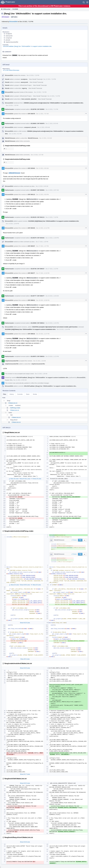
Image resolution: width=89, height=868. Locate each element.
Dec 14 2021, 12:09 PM (12, 224)
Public (15, 17)
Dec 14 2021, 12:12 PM (43, 228)
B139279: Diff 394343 (38, 238)
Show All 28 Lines (25, 842)
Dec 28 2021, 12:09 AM (52, 296)
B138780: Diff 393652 (38, 109)
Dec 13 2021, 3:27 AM (37, 155)
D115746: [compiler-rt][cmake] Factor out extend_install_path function (55, 327)
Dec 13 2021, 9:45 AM (42, 168)
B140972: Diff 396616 (38, 356)
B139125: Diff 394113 (38, 217)
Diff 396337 (31, 246)
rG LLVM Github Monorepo (11, 70)
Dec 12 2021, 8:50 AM (44, 127)
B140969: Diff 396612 (38, 323)
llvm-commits (26, 99)
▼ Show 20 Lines (36, 479)
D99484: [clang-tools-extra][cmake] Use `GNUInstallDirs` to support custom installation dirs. (54, 103)
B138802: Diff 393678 (38, 123)
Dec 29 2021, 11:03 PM (52, 323)
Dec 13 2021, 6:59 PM (42, 195)
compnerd (9, 38)
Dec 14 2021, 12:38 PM (52, 238)
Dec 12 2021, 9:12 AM (15, 134)
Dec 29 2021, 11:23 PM (52, 356)
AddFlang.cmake (15, 408)
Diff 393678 (31, 114)
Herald (7, 79)
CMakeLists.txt (13, 403)
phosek (8, 40)
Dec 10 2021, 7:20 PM (12, 105)
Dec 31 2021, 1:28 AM (39, 361)
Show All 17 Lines (25, 774)
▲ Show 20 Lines (14, 479)
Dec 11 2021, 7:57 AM (42, 114)
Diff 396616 (31, 334)
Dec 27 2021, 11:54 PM (43, 273)
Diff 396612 (31, 300)
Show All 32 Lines (25, 783)
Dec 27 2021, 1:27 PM (42, 246)
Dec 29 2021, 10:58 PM (43, 300)
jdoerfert (34, 99)
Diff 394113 (31, 194)
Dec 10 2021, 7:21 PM (52, 109)
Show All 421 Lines (25, 479)
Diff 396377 (31, 273)
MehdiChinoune (10, 138)
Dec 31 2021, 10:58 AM (20, 380)
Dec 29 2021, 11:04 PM (63, 329)
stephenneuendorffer (12, 42)
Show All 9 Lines (25, 659)
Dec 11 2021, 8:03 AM (52, 124)
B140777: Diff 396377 (38, 296)
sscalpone (9, 34)
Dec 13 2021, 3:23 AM (46, 138)
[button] (87, 2)
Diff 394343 (31, 228)
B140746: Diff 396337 (38, 269)
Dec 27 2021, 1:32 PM (52, 269)
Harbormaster (9, 109)
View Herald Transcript (36, 79)
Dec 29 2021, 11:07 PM (43, 334)
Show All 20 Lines (25, 623)
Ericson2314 (13, 22)
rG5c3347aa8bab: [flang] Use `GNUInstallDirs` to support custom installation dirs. (27, 46)
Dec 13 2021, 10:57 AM (52, 190)
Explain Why (9, 380)
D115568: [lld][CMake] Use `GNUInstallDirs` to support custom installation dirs (54, 221)
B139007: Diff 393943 (38, 190)
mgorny (24, 88)
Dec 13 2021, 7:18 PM (52, 217)
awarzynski (9, 36)
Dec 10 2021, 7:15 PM (33, 75)
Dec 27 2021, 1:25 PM (42, 242)
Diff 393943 (31, 168)
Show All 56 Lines (25, 585)
